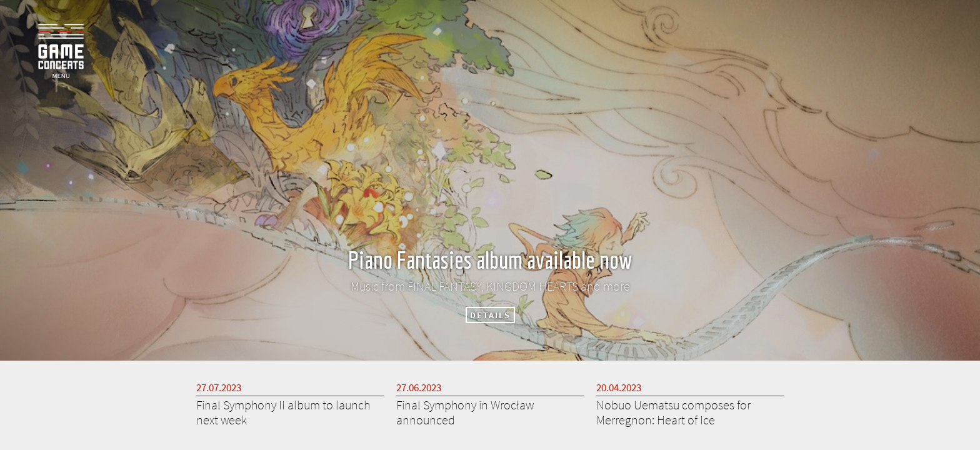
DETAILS (490, 315)
